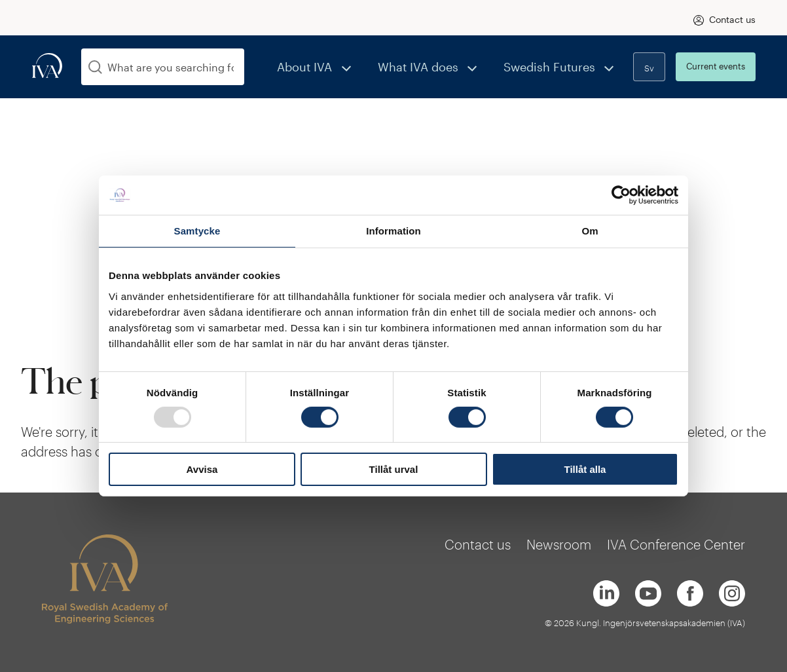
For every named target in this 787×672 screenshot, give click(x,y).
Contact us (732, 19)
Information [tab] (393, 231)
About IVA (346, 66)
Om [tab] (590, 231)
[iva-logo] (47, 66)
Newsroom (559, 544)
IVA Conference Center (676, 544)
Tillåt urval (394, 469)
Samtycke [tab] (197, 231)
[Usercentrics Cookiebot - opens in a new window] (621, 195)
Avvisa (202, 469)
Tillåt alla (585, 469)
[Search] (95, 67)
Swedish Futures (559, 66)
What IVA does (444, 66)
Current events (716, 66)
